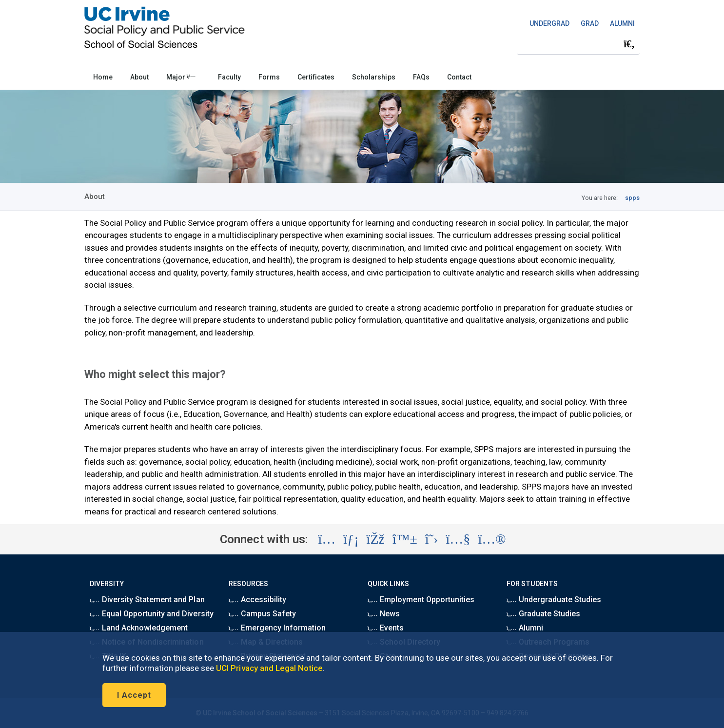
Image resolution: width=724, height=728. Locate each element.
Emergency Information (277, 628)
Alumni (525, 628)
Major (181, 77)
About (139, 77)
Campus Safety (262, 614)
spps (632, 198)
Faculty (229, 77)
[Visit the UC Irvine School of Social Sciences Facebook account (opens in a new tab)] (376, 539)
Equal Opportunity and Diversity (152, 614)
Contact (459, 77)
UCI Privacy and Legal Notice (269, 668)
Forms (269, 77)
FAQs (421, 77)
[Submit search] (629, 44)
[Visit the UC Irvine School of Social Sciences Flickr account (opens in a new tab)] (492, 539)
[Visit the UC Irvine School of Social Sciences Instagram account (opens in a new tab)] (327, 539)
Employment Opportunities (421, 600)
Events (386, 628)
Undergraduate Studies (554, 600)
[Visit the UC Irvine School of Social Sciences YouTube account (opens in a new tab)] (458, 539)
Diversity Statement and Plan (147, 600)
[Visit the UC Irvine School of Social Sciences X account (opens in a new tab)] (432, 539)
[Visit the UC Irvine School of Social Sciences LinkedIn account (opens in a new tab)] (351, 539)
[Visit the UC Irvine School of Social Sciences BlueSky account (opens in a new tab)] (405, 539)
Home (103, 77)
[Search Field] (578, 44)
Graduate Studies (543, 614)
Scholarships (373, 77)
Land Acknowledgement (139, 628)
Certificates (316, 77)
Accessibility (257, 600)
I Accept (134, 695)
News (384, 614)
